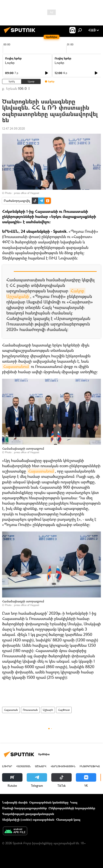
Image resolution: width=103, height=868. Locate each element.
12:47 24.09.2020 (14, 128)
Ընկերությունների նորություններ (72, 808)
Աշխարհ (48, 710)
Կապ (74, 802)
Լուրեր (10, 63)
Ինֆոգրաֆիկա (90, 766)
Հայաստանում (16, 366)
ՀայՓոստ (64, 710)
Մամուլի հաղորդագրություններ (24, 808)
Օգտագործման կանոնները (49, 802)
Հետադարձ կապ (68, 820)
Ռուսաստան (30, 710)
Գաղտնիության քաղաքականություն (28, 814)
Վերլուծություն (63, 766)
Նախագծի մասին (15, 802)
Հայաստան (11, 710)
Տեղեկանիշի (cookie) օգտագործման (28, 820)
